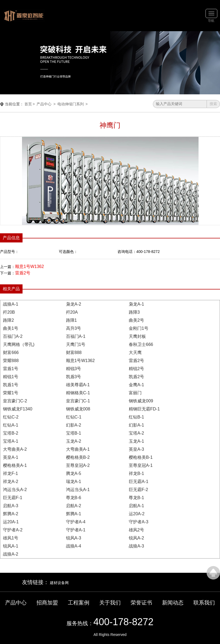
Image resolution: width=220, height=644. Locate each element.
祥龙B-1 (136, 473)
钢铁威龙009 (141, 401)
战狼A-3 (136, 546)
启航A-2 (74, 506)
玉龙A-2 (74, 441)
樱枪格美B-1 (141, 457)
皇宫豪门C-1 (78, 401)
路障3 (134, 312)
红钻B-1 (136, 417)
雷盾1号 (11, 369)
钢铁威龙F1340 (18, 409)
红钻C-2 (11, 417)
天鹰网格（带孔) (19, 344)
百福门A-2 (13, 336)
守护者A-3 (139, 522)
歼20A (72, 312)
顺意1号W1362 (30, 266)
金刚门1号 (139, 328)
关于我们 (110, 603)
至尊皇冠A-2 (78, 465)
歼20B (9, 312)
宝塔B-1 (74, 433)
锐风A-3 (74, 538)
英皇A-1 (11, 457)
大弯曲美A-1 (78, 449)
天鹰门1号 (76, 344)
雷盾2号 (23, 273)
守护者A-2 (13, 530)
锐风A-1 (11, 546)
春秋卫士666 (141, 344)
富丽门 (135, 393)
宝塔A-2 (136, 433)
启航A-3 (11, 506)
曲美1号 (11, 328)
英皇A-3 (136, 449)
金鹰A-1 (136, 385)
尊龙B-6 (74, 498)
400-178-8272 (123, 622)
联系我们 (204, 603)
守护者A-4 (76, 522)
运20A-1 (11, 522)
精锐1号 (11, 377)
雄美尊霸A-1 (78, 385)
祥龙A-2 (11, 482)
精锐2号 (136, 369)
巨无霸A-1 (139, 482)
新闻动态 (173, 603)
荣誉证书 (141, 603)
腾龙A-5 (74, 473)
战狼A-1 (11, 304)
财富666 (11, 353)
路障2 (8, 320)
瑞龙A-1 (74, 482)
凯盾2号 (136, 377)
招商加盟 (47, 603)
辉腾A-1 (74, 514)
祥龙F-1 (10, 473)
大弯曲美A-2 (15, 449)
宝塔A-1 (11, 441)
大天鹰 (135, 353)
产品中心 (44, 104)
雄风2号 (136, 530)
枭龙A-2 (74, 304)
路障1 (71, 320)
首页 (28, 104)
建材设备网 (59, 583)
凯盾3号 (74, 377)
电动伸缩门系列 (71, 104)
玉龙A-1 (136, 441)
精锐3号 (74, 369)
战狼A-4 (74, 546)
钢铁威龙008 (78, 409)
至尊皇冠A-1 (141, 465)
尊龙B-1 (136, 498)
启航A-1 (136, 506)
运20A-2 (137, 514)
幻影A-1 (136, 425)
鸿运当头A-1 (78, 490)
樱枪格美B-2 (78, 457)
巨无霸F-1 (13, 498)
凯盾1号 (11, 385)
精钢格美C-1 (78, 393)
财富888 (74, 353)
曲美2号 (136, 320)
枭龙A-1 (136, 304)
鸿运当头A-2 (15, 490)
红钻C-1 (74, 417)
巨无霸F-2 (138, 490)
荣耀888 (11, 361)
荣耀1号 (11, 393)
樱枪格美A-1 (15, 465)
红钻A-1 (11, 425)
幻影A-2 (74, 425)
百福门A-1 (76, 336)
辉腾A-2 (11, 514)
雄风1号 (11, 538)
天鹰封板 (137, 336)
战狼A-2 (11, 554)
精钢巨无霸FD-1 (144, 409)
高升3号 (74, 328)
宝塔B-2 (11, 433)
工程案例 (79, 603)
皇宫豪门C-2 (15, 401)
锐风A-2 (136, 538)
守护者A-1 (76, 530)
